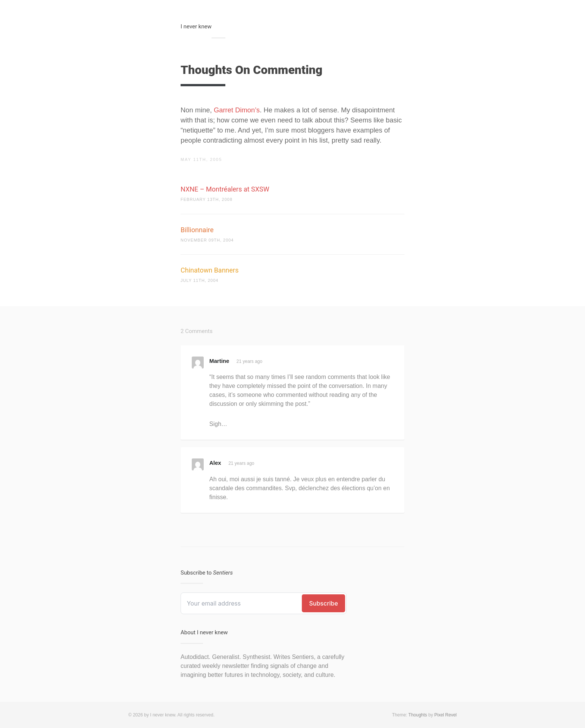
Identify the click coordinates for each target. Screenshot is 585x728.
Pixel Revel (445, 715)
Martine (219, 361)
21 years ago (249, 361)
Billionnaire (197, 230)
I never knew (196, 27)
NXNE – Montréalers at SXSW (225, 189)
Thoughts (418, 715)
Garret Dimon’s (237, 110)
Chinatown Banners (209, 270)
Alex (215, 463)
